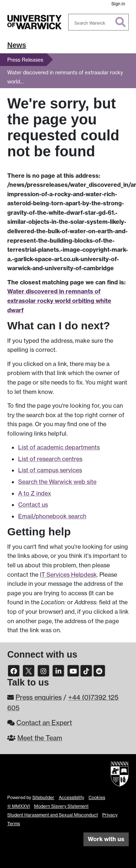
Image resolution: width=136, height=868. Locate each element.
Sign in (118, 4)
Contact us (33, 505)
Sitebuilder (43, 797)
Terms (14, 824)
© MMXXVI (18, 806)
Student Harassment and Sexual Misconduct (53, 815)
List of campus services (50, 470)
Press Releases (25, 60)
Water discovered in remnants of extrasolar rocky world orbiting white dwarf (59, 301)
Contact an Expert (44, 723)
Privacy (110, 815)
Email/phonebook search (52, 516)
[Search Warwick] (99, 22)
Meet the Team (40, 738)
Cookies (97, 797)
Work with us (106, 839)
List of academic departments (59, 447)
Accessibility (71, 797)
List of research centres (50, 459)
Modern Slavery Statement (61, 806)
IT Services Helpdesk (68, 575)
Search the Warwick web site (57, 482)
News (17, 45)
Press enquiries (39, 697)
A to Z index (35, 493)
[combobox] (99, 22)
